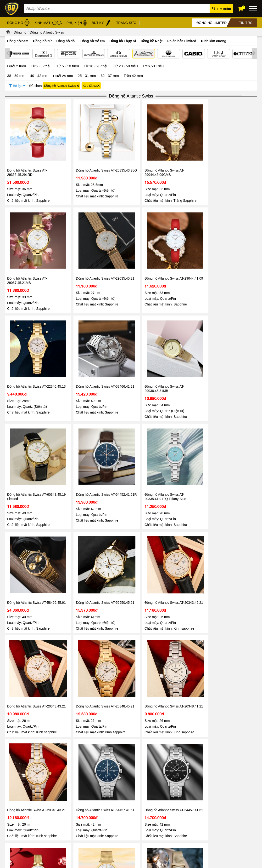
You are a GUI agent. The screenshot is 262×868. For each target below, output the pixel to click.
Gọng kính (118, 801)
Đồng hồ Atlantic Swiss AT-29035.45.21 (231, 154)
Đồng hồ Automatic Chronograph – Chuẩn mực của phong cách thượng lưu (126, 746)
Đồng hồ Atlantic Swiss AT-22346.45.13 (78, 248)
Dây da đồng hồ (122, 795)
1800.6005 (65, 635)
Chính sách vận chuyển (65, 817)
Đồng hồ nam (18, 41)
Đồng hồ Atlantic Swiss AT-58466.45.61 (129, 339)
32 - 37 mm (110, 75)
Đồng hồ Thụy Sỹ (123, 817)
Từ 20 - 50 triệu (125, 65)
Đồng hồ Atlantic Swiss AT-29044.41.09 (27, 248)
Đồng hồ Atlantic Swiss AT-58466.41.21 (129, 248)
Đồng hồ (20, 32)
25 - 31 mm (87, 75)
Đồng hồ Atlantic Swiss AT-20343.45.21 (231, 339)
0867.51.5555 (75, 650)
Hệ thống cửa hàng (18, 795)
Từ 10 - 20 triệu (96, 65)
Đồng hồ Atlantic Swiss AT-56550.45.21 (180, 339)
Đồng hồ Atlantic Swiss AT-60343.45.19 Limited (231, 248)
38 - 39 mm (16, 75)
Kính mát (117, 790)
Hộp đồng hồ (120, 812)
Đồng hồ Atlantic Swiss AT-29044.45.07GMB (78, 527)
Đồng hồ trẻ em (93, 41)
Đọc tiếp (17, 757)
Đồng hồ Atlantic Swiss (47, 32)
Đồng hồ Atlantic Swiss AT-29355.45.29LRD (27, 154)
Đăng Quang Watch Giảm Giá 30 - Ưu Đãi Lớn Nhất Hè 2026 (41, 744)
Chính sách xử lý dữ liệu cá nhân (72, 795)
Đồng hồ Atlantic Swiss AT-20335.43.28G (78, 154)
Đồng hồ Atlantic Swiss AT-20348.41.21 (129, 433)
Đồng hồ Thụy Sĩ (123, 41)
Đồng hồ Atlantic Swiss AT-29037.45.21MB (180, 154)
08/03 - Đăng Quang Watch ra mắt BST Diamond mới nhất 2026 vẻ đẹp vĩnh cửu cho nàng (212, 746)
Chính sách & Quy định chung (70, 784)
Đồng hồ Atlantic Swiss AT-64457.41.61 (27, 527)
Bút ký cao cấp (121, 806)
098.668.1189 (75, 643)
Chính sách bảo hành (64, 806)
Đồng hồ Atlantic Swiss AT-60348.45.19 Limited (231, 527)
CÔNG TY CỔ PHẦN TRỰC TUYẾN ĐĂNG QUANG (167, 835)
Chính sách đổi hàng (63, 812)
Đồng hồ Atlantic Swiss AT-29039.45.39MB (180, 527)
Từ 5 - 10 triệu (68, 65)
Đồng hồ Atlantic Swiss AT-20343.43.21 (27, 433)
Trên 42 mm (133, 75)
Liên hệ (10, 806)
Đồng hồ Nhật (152, 41)
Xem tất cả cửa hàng (167, 823)
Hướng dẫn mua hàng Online (25, 800)
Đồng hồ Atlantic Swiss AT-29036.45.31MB (180, 248)
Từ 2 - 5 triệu (41, 65)
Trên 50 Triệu (153, 65)
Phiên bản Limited (182, 41)
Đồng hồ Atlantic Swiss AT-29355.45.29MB (129, 527)
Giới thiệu (11, 784)
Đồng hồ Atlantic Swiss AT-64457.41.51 (231, 433)
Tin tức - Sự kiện (131, 665)
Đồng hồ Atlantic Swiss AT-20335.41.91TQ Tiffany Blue (79, 339)
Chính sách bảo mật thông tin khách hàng (78, 790)
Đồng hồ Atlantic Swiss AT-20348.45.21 (78, 433)
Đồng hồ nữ (42, 41)
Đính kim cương (214, 41)
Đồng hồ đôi (66, 41)
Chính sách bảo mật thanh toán (71, 801)
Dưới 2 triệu (17, 65)
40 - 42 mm (39, 75)
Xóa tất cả (91, 85)
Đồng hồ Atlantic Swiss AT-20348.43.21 (180, 433)
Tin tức (19, 730)
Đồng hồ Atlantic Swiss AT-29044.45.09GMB (129, 154)
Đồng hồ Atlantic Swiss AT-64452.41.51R (27, 339)
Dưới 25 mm (63, 75)
